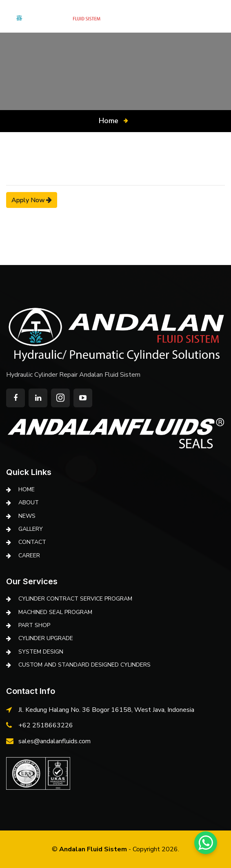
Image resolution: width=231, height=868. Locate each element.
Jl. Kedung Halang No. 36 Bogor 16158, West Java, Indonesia (106, 710)
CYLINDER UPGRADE (46, 638)
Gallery (31, 529)
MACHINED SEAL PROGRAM (55, 612)
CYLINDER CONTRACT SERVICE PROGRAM (75, 599)
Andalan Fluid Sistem (93, 849)
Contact (32, 542)
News (27, 516)
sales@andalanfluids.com (54, 741)
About (29, 502)
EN (207, 16)
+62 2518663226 (46, 725)
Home (109, 121)
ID (222, 16)
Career (29, 555)
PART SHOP (34, 625)
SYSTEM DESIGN (41, 652)
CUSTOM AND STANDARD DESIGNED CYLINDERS (84, 665)
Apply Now (32, 200)
